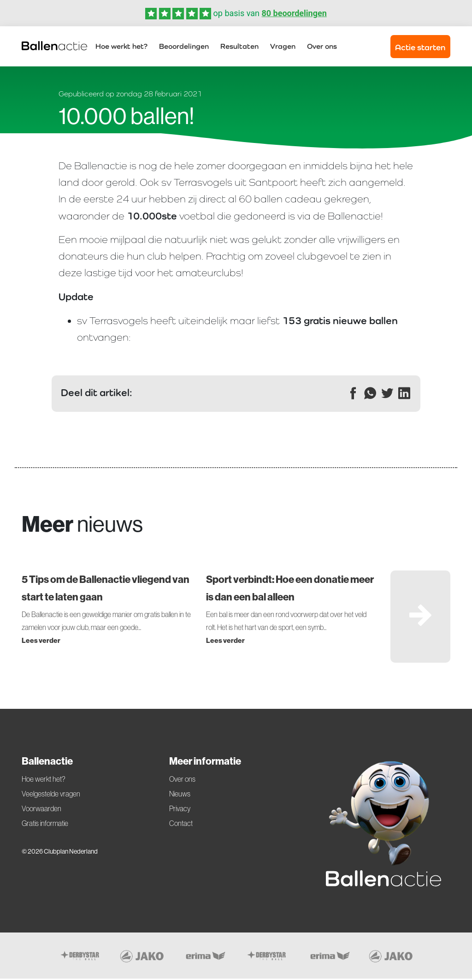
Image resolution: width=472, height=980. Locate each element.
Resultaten (239, 47)
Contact (181, 825)
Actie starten (420, 48)
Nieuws (180, 795)
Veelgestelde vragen (51, 795)
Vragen (283, 47)
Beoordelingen (184, 47)
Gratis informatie (45, 825)
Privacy (180, 810)
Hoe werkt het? (121, 47)
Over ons (322, 47)
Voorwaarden (41, 810)
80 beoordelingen (294, 13)
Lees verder (41, 641)
